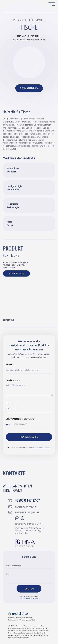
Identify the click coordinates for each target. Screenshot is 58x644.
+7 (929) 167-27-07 (28, 500)
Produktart (10, 364)
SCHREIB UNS (29, 589)
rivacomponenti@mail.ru (27, 512)
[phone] (29, 566)
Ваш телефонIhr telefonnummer (20, 419)
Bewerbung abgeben (29, 437)
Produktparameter (13, 380)
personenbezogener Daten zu (40, 448)
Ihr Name (9, 403)
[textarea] (29, 577)
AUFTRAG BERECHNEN (29, 88)
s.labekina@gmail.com (26, 507)
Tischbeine (9, 320)
